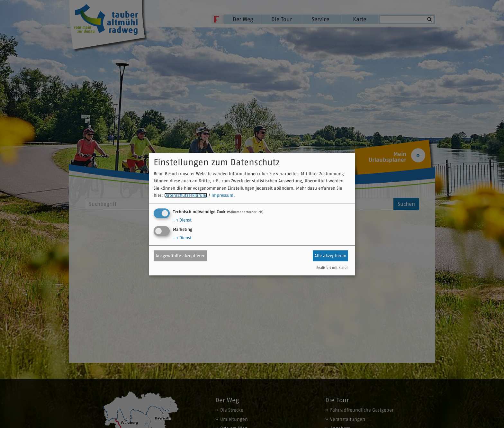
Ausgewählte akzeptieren (180, 256)
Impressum (222, 196)
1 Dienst (182, 220)
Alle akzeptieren (330, 256)
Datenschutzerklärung (186, 196)
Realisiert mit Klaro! (332, 268)
